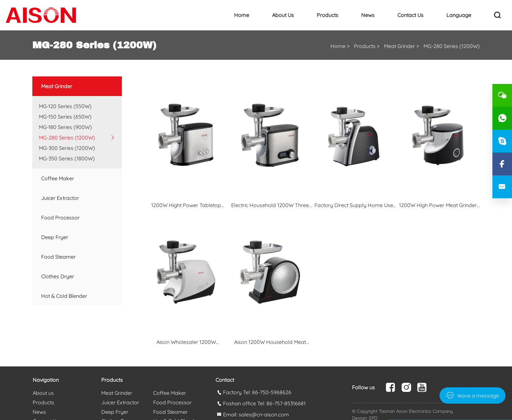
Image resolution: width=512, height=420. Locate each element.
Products (328, 15)
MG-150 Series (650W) (65, 117)
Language (459, 15)
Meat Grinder (400, 46)
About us (283, 15)
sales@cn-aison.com (264, 414)
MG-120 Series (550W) (65, 106)
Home (242, 15)
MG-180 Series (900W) (65, 127)
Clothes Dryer (58, 276)
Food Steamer (58, 257)
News (368, 15)
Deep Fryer (55, 237)
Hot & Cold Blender (64, 296)
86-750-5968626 (272, 392)
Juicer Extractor (60, 198)
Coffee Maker (58, 178)
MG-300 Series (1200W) (67, 148)
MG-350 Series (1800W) (67, 158)
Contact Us (410, 15)
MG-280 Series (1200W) (452, 46)
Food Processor (60, 218)
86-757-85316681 (286, 403)
